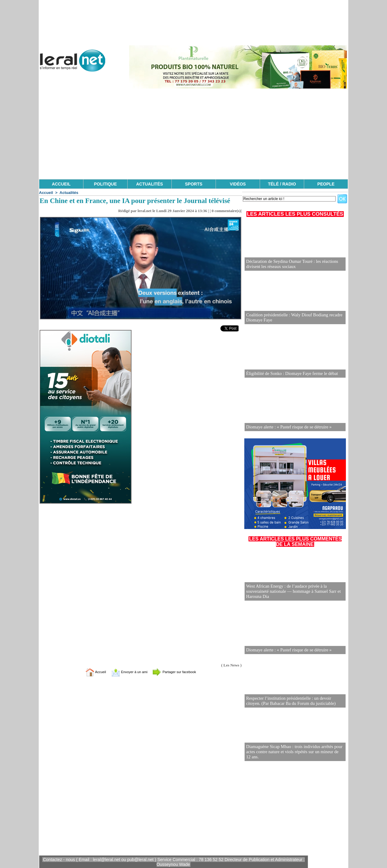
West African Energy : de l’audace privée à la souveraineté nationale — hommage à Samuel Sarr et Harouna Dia (291, 592)
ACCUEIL (61, 184)
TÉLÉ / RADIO (282, 184)
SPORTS (194, 184)
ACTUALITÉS (150, 184)
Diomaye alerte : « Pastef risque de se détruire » (287, 427)
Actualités (69, 193)
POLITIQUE (105, 184)
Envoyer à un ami (126, 672)
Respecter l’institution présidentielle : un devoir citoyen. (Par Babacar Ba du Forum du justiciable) (294, 701)
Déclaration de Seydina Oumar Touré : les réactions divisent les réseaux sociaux (290, 264)
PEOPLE (326, 184)
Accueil (46, 193)
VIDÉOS (238, 184)
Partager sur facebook (181, 672)
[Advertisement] (193, 134)
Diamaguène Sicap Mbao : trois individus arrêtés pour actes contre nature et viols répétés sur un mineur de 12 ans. (293, 752)
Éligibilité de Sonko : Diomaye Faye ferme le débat (290, 374)
